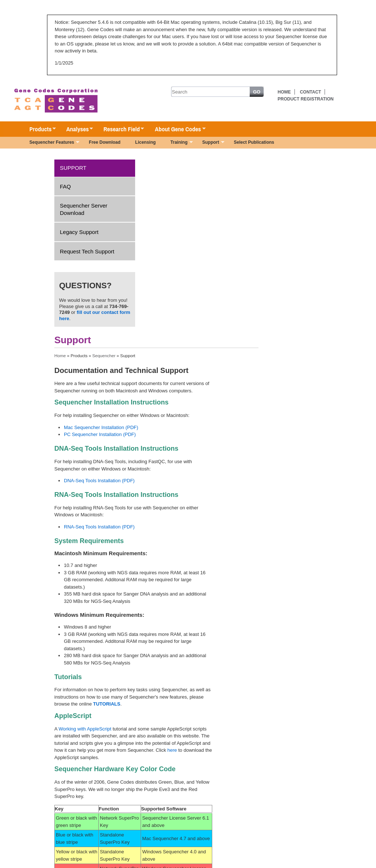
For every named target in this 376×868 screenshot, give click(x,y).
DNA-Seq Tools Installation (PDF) (99, 481)
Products (39, 129)
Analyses (76, 129)
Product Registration (305, 99)
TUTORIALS (107, 704)
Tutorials (68, 677)
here (172, 750)
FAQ (65, 186)
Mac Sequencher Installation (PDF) (101, 427)
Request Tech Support (87, 251)
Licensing (145, 142)
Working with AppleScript (85, 729)
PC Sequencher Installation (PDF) (100, 434)
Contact (311, 92)
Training (178, 143)
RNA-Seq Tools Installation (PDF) (99, 527)
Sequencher (104, 356)
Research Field (120, 129)
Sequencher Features (51, 143)
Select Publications (254, 142)
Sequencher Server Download (84, 209)
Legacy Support (79, 232)
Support (210, 143)
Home (284, 92)
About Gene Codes (176, 129)
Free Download (105, 142)
